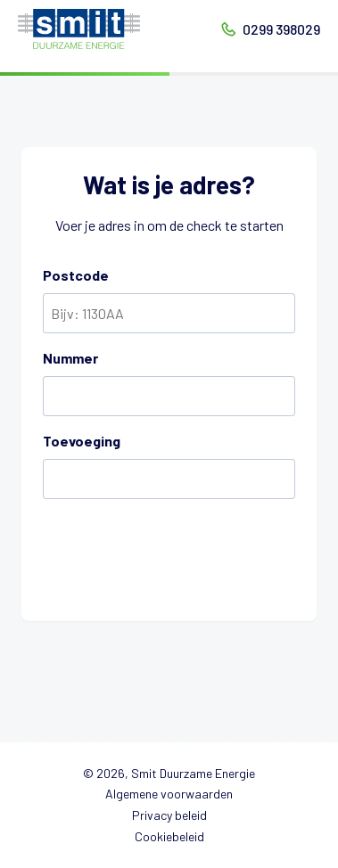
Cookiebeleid (169, 836)
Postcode (76, 275)
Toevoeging (82, 441)
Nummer (70, 358)
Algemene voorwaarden (169, 794)
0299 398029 (281, 29)
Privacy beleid (169, 815)
